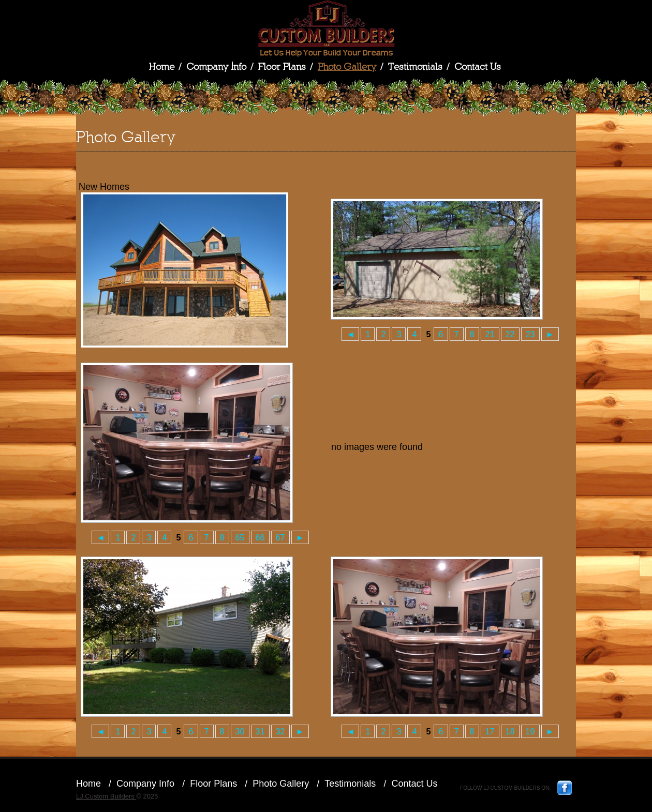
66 (260, 537)
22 (510, 334)
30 (240, 731)
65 (240, 537)
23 (530, 334)
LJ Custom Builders (326, 28)
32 (280, 731)
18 (510, 731)
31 (260, 731)
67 (280, 537)
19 (530, 731)
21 (490, 334)
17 (490, 731)
